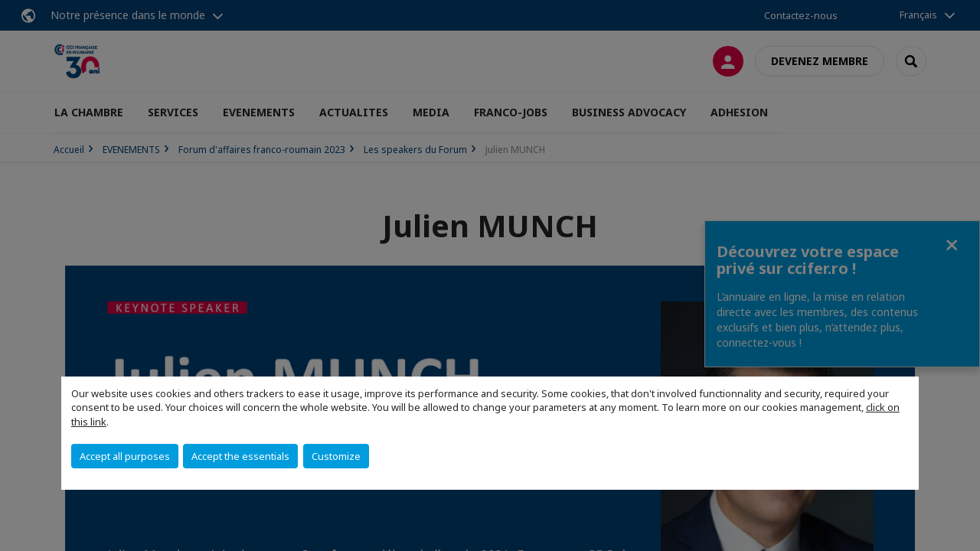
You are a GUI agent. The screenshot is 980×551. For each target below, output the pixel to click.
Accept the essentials (240, 456)
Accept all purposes (125, 456)
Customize (336, 456)
